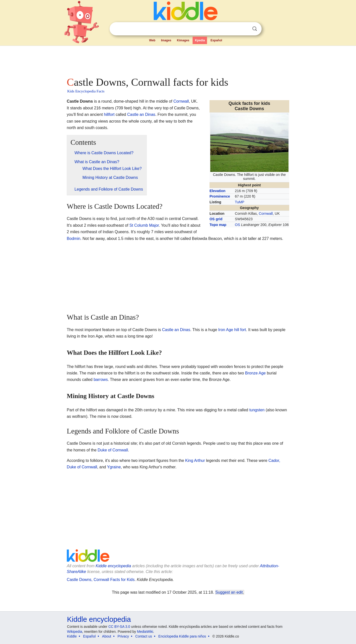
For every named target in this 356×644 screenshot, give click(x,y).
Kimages (183, 40)
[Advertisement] (178, 60)
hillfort (109, 114)
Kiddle (72, 636)
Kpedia (200, 40)
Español (216, 40)
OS (238, 225)
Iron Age (226, 330)
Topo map (218, 225)
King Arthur (195, 461)
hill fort (240, 330)
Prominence (220, 196)
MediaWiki (145, 632)
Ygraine (114, 467)
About (107, 636)
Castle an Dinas (141, 114)
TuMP (240, 202)
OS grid (216, 219)
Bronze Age (255, 373)
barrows (101, 380)
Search (255, 29)
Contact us (144, 636)
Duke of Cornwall (113, 450)
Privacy (123, 636)
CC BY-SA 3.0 (119, 627)
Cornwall (266, 214)
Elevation (217, 191)
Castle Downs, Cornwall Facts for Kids (101, 580)
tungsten (257, 410)
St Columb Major (144, 225)
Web (152, 40)
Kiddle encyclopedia (113, 566)
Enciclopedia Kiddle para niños (182, 636)
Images (166, 40)
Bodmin (73, 239)
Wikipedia (75, 632)
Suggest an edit (229, 592)
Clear (244, 29)
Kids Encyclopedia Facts (86, 91)
